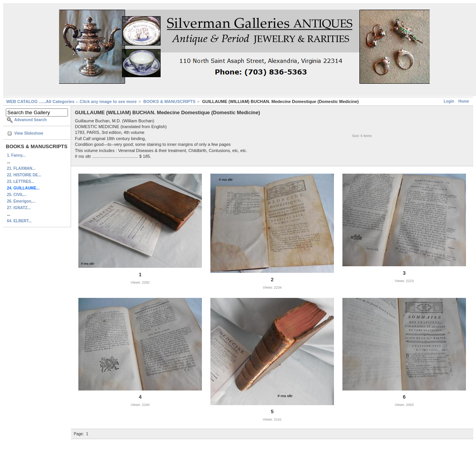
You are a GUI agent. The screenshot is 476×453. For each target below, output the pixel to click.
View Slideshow (29, 133)
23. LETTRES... (21, 182)
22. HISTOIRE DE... (24, 175)
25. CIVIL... (17, 195)
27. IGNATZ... (19, 208)
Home (464, 101)
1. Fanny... (16, 155)
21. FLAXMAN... (21, 168)
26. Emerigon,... (21, 201)
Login (449, 101)
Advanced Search (30, 120)
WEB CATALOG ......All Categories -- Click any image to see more (71, 101)
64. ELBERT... (19, 221)
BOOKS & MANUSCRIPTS (169, 101)
